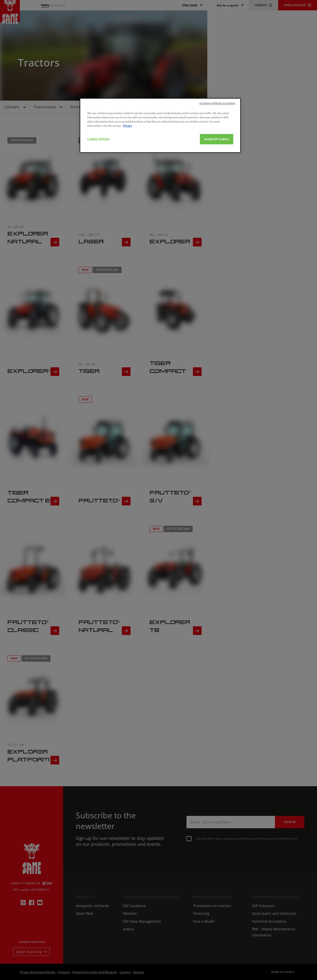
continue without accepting (217, 335)
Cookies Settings (98, 370)
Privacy (127, 357)
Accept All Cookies (216, 370)
